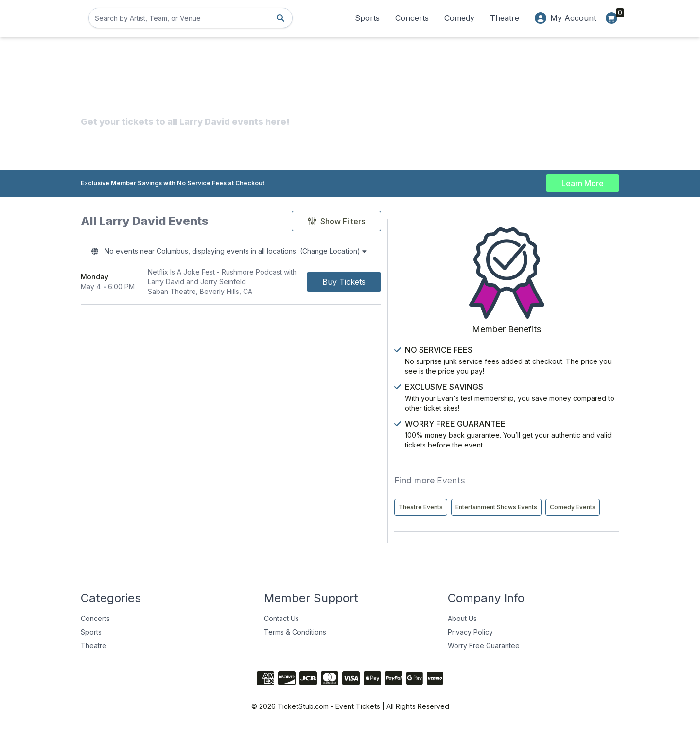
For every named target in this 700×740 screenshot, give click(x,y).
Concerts (412, 18)
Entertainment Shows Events (544, 497)
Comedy (459, 18)
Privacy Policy (470, 643)
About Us (462, 629)
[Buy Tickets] (430, 285)
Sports (367, 18)
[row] (274, 285)
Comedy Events (526, 518)
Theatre (505, 18)
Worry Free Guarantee (484, 656)
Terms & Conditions (295, 643)
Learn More (583, 181)
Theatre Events (526, 477)
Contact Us (281, 629)
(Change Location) (391, 253)
